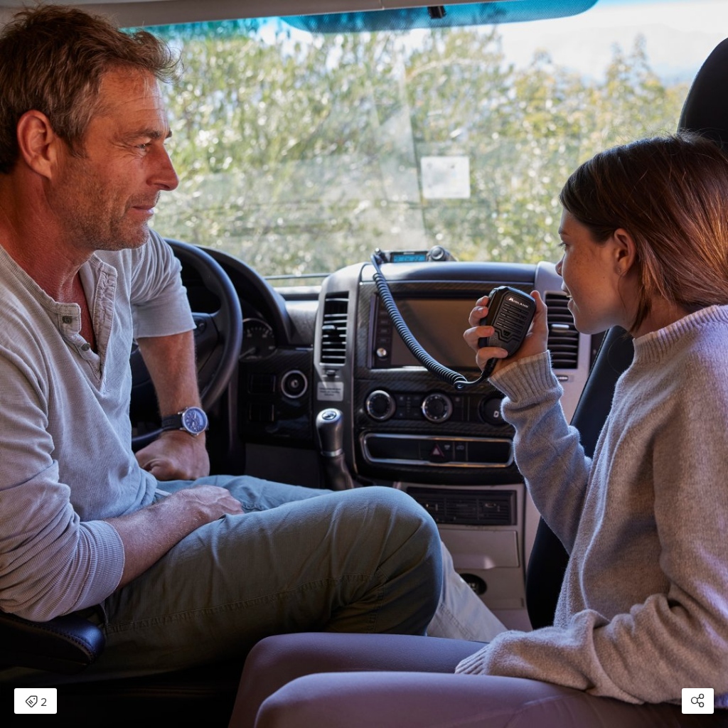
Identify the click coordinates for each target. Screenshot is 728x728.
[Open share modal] (698, 701)
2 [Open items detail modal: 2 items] (36, 702)
